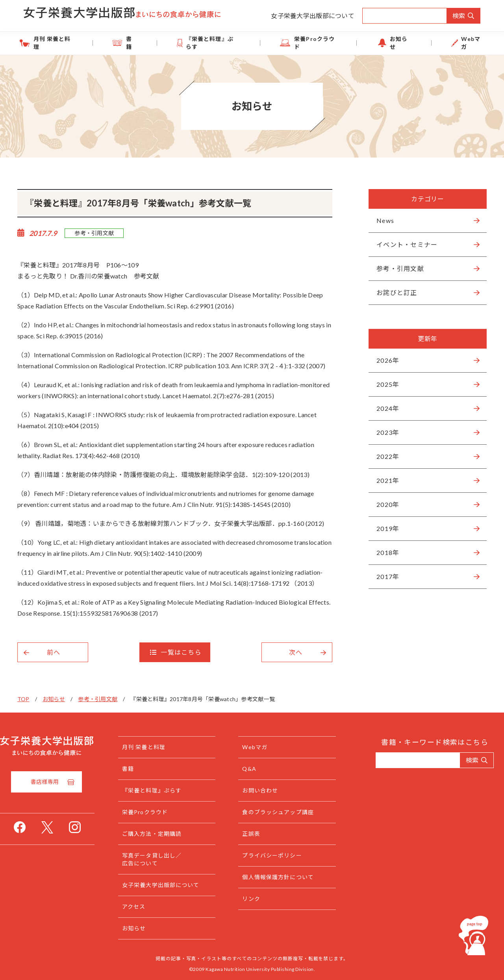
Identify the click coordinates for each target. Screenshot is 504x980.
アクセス (149, 907)
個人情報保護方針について (286, 877)
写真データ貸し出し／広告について (168, 859)
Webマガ (445, 43)
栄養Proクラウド (311, 43)
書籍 (150, 43)
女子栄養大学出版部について (313, 16)
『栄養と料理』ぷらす (219, 43)
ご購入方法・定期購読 (168, 834)
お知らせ (385, 43)
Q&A (257, 769)
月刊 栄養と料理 (83, 43)
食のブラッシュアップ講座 (286, 812)
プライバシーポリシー (280, 855)
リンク (259, 899)
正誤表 (259, 834)
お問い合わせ (268, 790)
